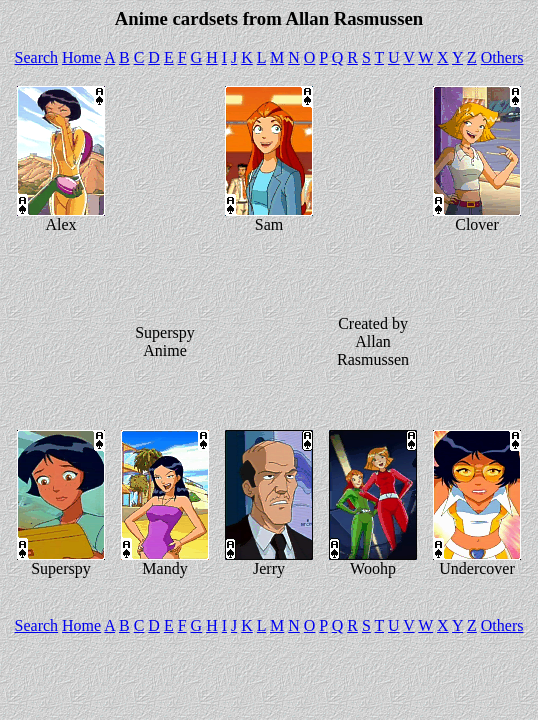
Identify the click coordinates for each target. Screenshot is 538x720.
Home (81, 57)
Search (37, 57)
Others (502, 57)
